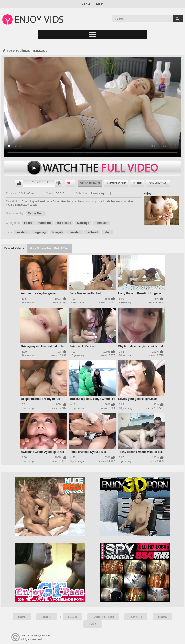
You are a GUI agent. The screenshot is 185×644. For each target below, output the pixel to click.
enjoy (148, 193)
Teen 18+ (101, 223)
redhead (92, 232)
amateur (22, 232)
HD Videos (64, 223)
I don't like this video (58, 183)
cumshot (75, 232)
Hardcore (45, 223)
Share (137, 183)
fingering (40, 232)
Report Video (116, 183)
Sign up (86, 4)
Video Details (90, 183)
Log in (100, 4)
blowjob (57, 232)
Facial (28, 223)
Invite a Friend (103, 617)
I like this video (19, 183)
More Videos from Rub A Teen (49, 248)
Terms (162, 617)
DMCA (92, 624)
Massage (83, 223)
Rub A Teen (36, 213)
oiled (107, 232)
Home (22, 617)
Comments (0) (158, 183)
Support (136, 617)
